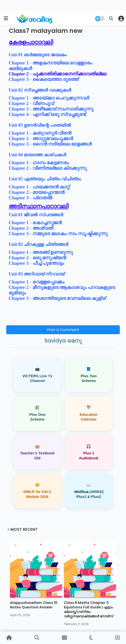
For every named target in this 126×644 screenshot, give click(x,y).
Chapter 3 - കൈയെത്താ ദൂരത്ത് (44, 79)
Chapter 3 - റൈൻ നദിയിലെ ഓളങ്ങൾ (50, 144)
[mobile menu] (6, 18)
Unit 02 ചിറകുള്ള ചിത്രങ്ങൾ (39, 244)
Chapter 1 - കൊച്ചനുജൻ (35, 223)
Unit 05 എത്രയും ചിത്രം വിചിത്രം (45, 179)
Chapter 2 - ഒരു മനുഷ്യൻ (37, 258)
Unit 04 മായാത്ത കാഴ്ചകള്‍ (37, 155)
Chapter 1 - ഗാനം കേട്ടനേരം (39, 163)
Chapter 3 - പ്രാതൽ (30, 198)
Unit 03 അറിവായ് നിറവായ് (37, 274)
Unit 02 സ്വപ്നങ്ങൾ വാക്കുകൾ (40, 90)
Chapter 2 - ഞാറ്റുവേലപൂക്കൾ (41, 138)
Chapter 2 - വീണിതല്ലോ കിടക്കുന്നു (48, 168)
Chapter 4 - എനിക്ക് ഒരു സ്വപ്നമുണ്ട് (47, 114)
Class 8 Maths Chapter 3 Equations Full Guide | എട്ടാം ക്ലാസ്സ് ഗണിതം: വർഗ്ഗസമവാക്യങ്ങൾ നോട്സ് (88, 610)
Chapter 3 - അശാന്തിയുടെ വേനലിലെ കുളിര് (57, 298)
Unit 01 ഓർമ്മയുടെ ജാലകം (38, 55)
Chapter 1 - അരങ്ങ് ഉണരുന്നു (41, 252)
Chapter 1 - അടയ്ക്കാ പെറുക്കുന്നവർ (49, 98)
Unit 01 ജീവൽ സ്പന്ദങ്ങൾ (36, 215)
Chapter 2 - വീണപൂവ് (31, 103)
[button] (111, 18)
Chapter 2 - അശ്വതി (31, 228)
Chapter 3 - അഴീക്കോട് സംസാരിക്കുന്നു (51, 109)
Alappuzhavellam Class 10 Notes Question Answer (34, 606)
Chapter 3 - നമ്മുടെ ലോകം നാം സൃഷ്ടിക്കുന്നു (58, 234)
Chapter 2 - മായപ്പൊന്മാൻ (37, 192)
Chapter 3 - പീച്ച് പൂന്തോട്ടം (36, 263)
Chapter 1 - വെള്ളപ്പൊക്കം (37, 282)
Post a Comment (63, 330)
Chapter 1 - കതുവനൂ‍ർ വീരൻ (40, 133)
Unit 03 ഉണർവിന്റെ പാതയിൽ (40, 125)
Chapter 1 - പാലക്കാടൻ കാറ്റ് (39, 187)
